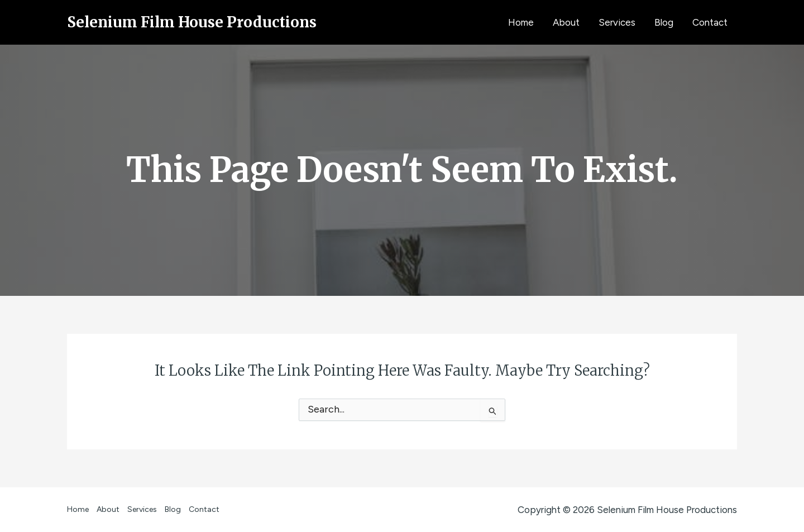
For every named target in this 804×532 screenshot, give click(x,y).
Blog (664, 22)
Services (617, 22)
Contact (710, 22)
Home (521, 22)
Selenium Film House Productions (192, 22)
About (566, 22)
